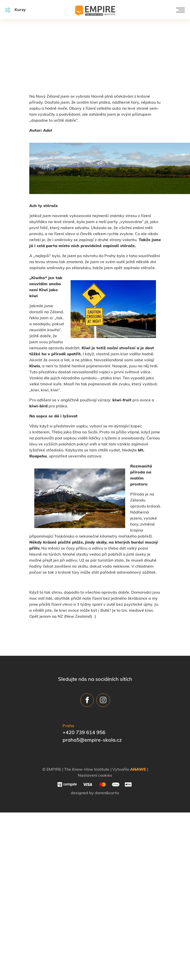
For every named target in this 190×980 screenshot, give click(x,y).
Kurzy (15, 10)
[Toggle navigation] (180, 10)
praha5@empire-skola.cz (92, 740)
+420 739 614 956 (84, 733)
